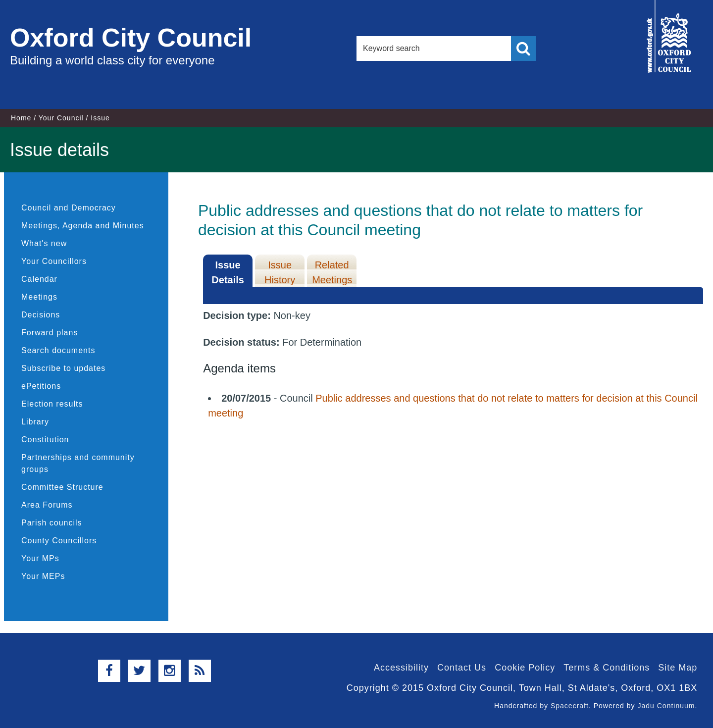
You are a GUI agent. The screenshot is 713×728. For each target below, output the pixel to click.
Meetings (39, 297)
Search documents (58, 350)
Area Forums (47, 505)
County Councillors (59, 541)
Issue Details (228, 272)
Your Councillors (54, 261)
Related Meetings (332, 272)
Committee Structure (62, 487)
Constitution (45, 440)
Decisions (41, 315)
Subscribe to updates (63, 368)
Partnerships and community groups (78, 463)
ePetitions (41, 386)
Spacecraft (570, 706)
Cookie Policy (525, 668)
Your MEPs (43, 576)
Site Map (678, 668)
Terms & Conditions (607, 668)
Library (35, 422)
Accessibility (401, 668)
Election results (52, 404)
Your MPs (40, 558)
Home (21, 118)
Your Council (61, 118)
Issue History (280, 272)
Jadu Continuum (666, 706)
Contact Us (462, 668)
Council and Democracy (69, 208)
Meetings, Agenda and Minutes (83, 226)
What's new (44, 243)
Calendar (39, 279)
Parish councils (52, 523)
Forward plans (50, 333)
